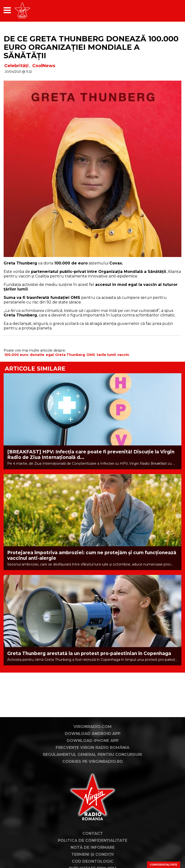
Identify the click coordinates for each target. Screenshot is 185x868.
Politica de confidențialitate (92, 840)
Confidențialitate (164, 865)
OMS (91, 355)
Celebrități (17, 66)
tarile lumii (106, 355)
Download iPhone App (93, 741)
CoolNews (44, 66)
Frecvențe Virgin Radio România (92, 748)
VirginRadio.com (92, 727)
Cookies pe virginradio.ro (93, 762)
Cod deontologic (93, 861)
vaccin (123, 355)
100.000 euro (16, 355)
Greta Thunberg (70, 355)
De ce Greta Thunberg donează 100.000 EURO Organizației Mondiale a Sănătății (91, 47)
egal (50, 355)
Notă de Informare (93, 847)
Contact (93, 833)
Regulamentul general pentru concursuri (92, 755)
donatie (37, 355)
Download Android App (93, 734)
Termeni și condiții (92, 854)
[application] (169, 10)
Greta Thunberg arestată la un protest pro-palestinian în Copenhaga (89, 653)
